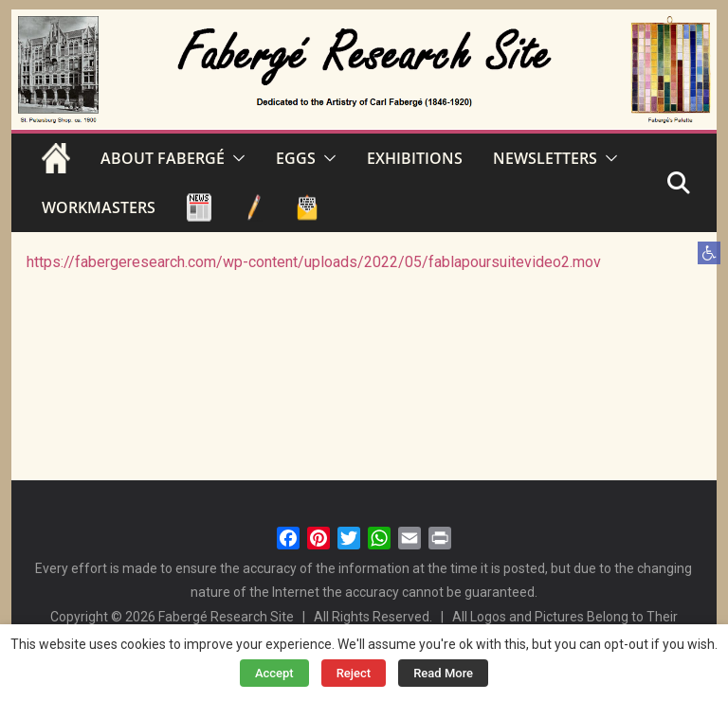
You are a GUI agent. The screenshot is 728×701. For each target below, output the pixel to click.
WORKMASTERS (99, 207)
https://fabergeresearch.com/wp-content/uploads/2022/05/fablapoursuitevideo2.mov (314, 262)
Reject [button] (354, 673)
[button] (709, 253)
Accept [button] (274, 673)
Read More (443, 673)
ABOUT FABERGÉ (163, 158)
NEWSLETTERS (545, 158)
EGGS (296, 158)
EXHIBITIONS (415, 158)
